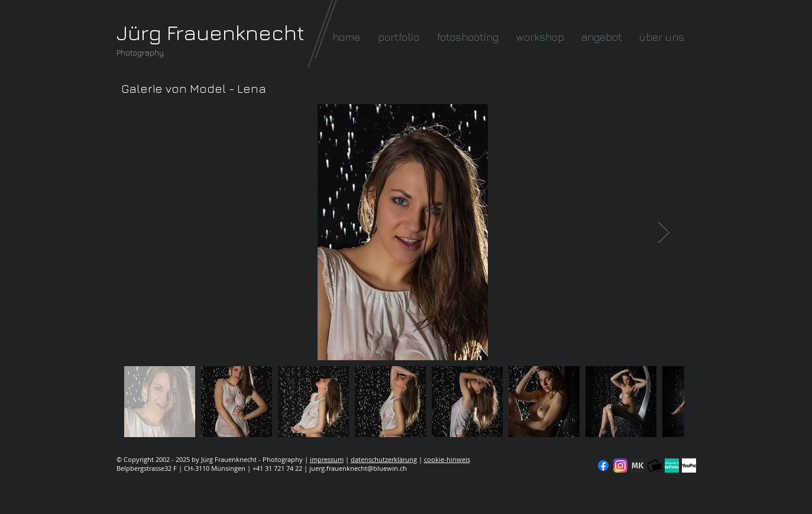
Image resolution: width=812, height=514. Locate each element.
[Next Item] (664, 232)
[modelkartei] (638, 465)
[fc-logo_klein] (655, 465)
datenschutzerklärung (384, 459)
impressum (327, 459)
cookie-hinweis (447, 459)
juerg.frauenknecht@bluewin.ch (358, 468)
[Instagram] (620, 465)
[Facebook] (603, 465)
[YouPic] (689, 465)
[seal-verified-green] (672, 465)
